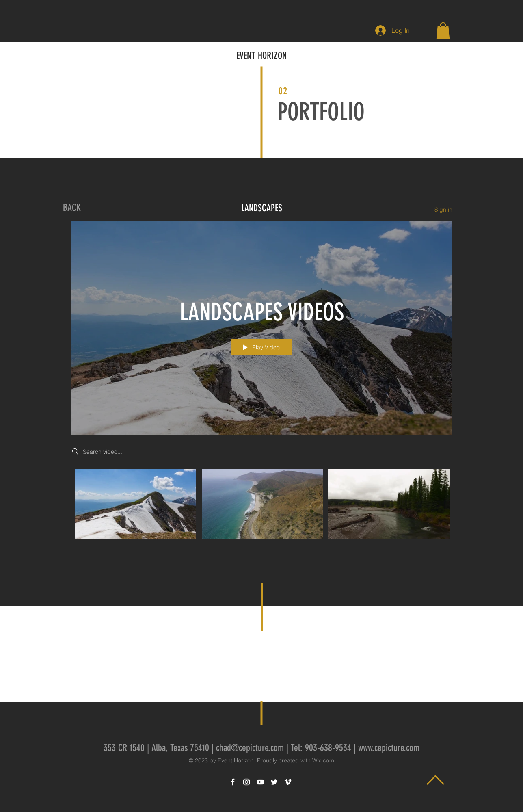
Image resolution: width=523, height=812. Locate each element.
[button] (443, 31)
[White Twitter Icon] (274, 782)
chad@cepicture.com (250, 748)
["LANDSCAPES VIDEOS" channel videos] (261, 506)
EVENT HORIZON (261, 56)
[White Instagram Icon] (246, 782)
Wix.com (323, 760)
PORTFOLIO (321, 112)
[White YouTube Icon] (260, 782)
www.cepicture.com (389, 748)
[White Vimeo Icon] (288, 782)
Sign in (443, 209)
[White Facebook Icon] (233, 782)
